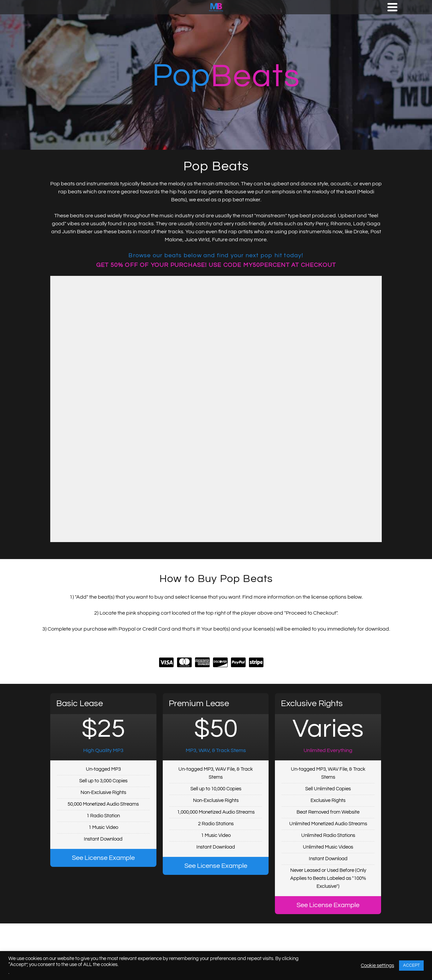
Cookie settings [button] (377, 966)
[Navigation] (392, 7)
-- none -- (216, 409)
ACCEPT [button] (411, 965)
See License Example (103, 858)
